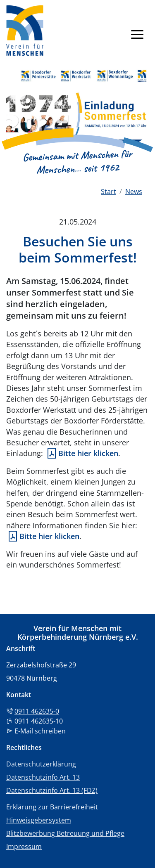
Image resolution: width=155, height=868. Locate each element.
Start (108, 192)
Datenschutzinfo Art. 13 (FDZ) (52, 790)
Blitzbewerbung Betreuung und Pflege (65, 833)
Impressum (24, 847)
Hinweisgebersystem (39, 820)
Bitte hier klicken (88, 453)
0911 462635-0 (37, 711)
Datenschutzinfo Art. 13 (43, 777)
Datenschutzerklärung (41, 764)
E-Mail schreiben (40, 731)
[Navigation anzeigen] (137, 34)
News (134, 192)
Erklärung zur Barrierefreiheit (52, 807)
